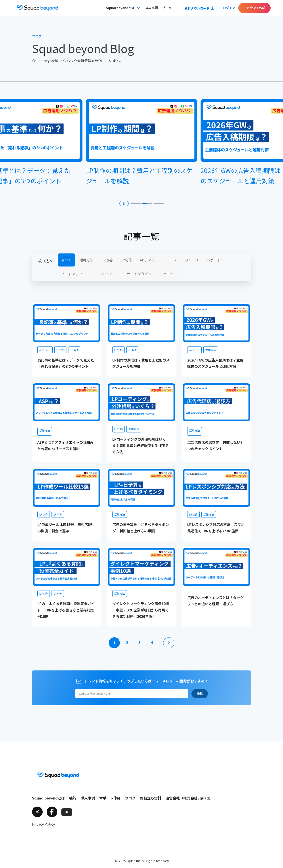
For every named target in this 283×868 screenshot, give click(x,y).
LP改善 (107, 260)
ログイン (229, 8)
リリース (192, 260)
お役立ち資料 (151, 798)
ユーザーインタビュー (137, 274)
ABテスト (147, 260)
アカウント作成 (254, 8)
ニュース (170, 260)
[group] (141, 145)
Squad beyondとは (48, 798)
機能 (73, 798)
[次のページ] (169, 643)
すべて (66, 260)
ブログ (167, 8)
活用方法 (86, 260)
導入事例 (152, 8)
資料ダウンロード (197, 8)
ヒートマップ (72, 274)
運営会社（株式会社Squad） (189, 798)
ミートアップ (101, 274)
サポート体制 (110, 798)
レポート (214, 260)
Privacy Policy (43, 824)
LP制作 (126, 260)
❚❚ (124, 203)
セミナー (170, 274)
